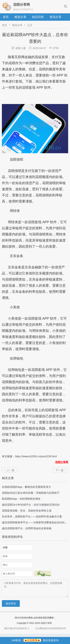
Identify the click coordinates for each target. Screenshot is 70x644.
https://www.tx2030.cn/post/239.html (36, 456)
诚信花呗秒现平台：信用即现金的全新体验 (27, 528)
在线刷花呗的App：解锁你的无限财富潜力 (26, 487)
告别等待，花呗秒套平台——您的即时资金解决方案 (32, 516)
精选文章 (20, 17)
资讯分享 (55, 17)
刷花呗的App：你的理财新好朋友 (21, 499)
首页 (6, 17)
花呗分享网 (46, 626)
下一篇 (60, 470)
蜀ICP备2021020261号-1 (17, 631)
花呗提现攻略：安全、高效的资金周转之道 (27, 511)
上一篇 (10, 470)
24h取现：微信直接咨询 (35, 640)
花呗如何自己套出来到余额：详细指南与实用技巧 (31, 493)
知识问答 (38, 17)
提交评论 (11, 606)
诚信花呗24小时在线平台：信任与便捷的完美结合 (31, 505)
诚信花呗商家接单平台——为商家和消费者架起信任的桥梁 (36, 522)
